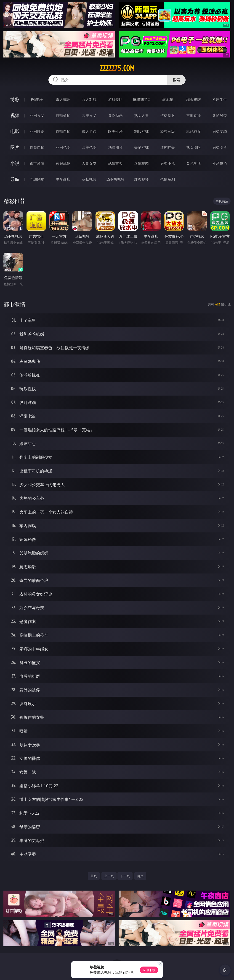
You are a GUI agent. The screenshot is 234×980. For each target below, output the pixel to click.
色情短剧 (168, 179)
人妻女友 (89, 163)
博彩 (15, 99)
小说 (15, 163)
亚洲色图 (63, 147)
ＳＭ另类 (220, 115)
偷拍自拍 (63, 131)
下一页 (125, 876)
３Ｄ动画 (115, 115)
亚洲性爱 (37, 131)
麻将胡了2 (141, 99)
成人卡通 (89, 131)
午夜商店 (63, 179)
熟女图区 (194, 147)
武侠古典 (115, 163)
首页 (94, 876)
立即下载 (149, 970)
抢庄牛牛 (220, 99)
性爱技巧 (220, 163)
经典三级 (168, 131)
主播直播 (194, 115)
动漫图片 (115, 147)
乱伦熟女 (194, 131)
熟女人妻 (141, 115)
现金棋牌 (194, 99)
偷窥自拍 (37, 147)
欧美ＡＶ (89, 115)
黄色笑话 (194, 163)
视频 (15, 115)
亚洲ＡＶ (37, 115)
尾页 (140, 876)
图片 (15, 147)
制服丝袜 (141, 131)
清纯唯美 (168, 147)
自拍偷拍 (63, 115)
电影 (15, 131)
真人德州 (63, 99)
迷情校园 (141, 163)
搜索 (176, 80)
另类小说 (168, 163)
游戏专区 (115, 99)
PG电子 (37, 99)
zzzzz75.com (117, 68)
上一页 (109, 876)
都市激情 (37, 163)
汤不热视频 (115, 179)
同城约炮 (37, 179)
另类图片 (220, 147)
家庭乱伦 (63, 163)
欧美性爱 (115, 131)
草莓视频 (89, 179)
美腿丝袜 (141, 147)
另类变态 (220, 131)
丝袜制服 (168, 115)
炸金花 (168, 99)
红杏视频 (141, 179)
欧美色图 (89, 147)
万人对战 (89, 99)
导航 (15, 179)
